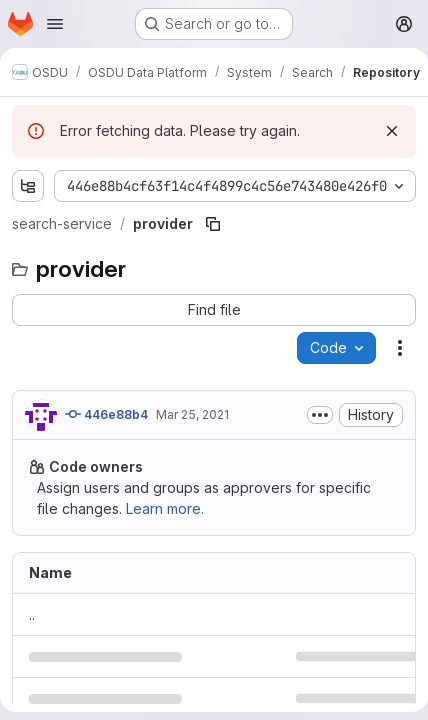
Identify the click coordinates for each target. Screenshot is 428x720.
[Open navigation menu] (55, 24)
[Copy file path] (213, 224)
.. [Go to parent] (32, 614)
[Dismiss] (392, 131)
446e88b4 (106, 414)
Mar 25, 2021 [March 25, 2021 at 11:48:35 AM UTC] (192, 414)
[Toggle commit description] (320, 415)
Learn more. (165, 508)
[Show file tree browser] (28, 186)
